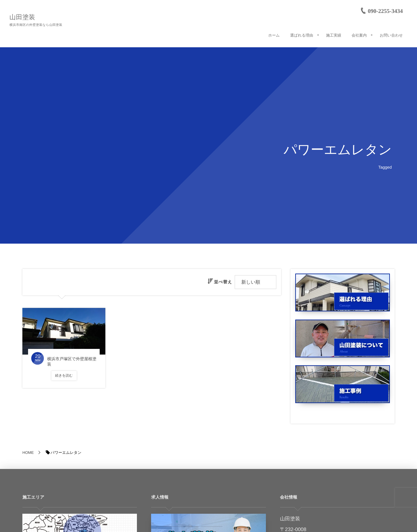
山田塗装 (22, 17)
